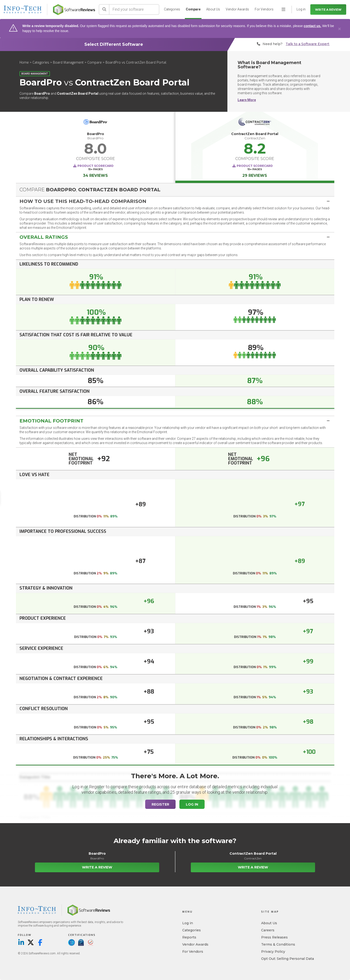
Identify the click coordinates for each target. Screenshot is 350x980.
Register (160, 804)
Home (24, 63)
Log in (188, 923)
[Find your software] (134, 9)
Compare (193, 9)
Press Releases (274, 937)
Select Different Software (114, 44)
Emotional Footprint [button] (51, 421)
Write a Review (328, 10)
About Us (213, 9)
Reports (189, 937)
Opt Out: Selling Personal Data (288, 959)
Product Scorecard (96, 166)
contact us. (312, 26)
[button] (175, 201)
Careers (268, 930)
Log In (192, 804)
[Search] (104, 9)
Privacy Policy (273, 952)
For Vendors (264, 9)
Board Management (68, 63)
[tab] (175, 201)
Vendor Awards (237, 9)
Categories (172, 9)
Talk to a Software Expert (307, 44)
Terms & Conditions (278, 944)
